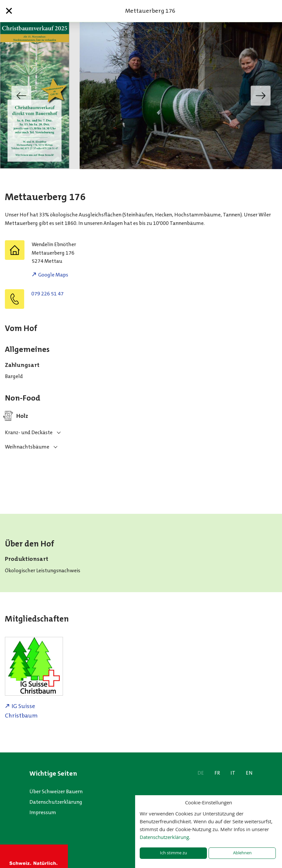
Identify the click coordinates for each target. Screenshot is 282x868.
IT (233, 773)
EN (249, 773)
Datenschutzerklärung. (165, 837)
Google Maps (53, 275)
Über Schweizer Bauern (56, 791)
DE (201, 773)
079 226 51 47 (47, 294)
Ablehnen (242, 853)
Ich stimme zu (173, 853)
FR (217, 773)
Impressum (43, 812)
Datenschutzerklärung (56, 802)
